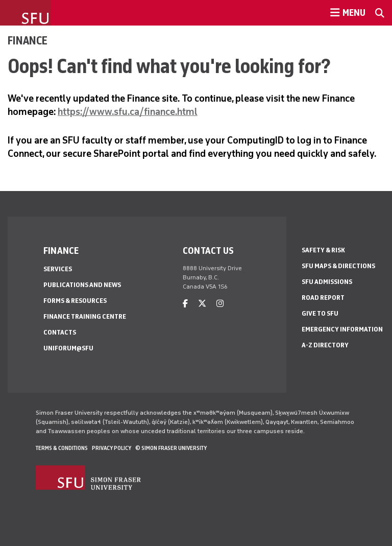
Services (58, 269)
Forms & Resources (75, 301)
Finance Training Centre (85, 316)
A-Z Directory (325, 345)
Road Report (323, 298)
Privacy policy (112, 448)
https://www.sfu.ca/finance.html (128, 112)
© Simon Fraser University (171, 448)
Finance (28, 40)
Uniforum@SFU (68, 348)
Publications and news (82, 285)
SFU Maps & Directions (338, 266)
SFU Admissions (327, 282)
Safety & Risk (323, 250)
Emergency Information (342, 329)
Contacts (60, 332)
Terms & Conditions (62, 448)
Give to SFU (320, 313)
